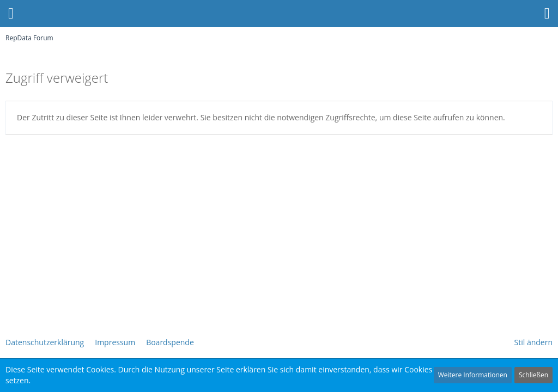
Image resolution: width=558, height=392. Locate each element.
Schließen (533, 375)
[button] (547, 14)
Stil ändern (533, 342)
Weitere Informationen (473, 375)
